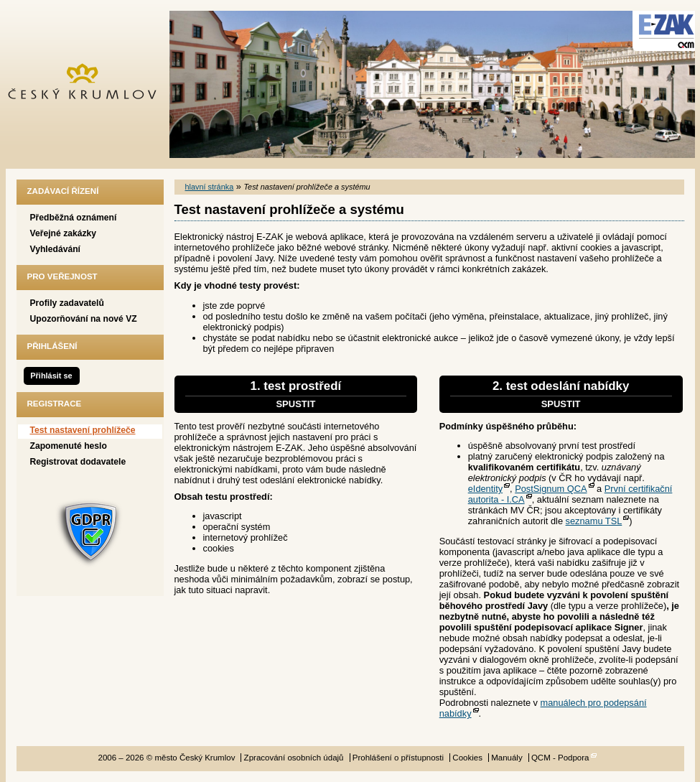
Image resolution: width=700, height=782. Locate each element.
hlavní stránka (210, 187)
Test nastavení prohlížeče (83, 430)
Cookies (467, 758)
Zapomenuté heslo (69, 446)
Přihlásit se (51, 376)
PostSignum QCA (551, 489)
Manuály (507, 758)
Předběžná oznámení (74, 218)
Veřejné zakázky (64, 233)
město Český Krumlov (90, 84)
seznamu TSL (594, 521)
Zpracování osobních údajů (294, 758)
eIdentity (485, 489)
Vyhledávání (56, 249)
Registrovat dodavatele (78, 462)
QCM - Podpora (560, 758)
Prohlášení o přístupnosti (398, 758)
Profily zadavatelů (67, 303)
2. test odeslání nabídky (561, 394)
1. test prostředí (296, 394)
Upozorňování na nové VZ (84, 319)
